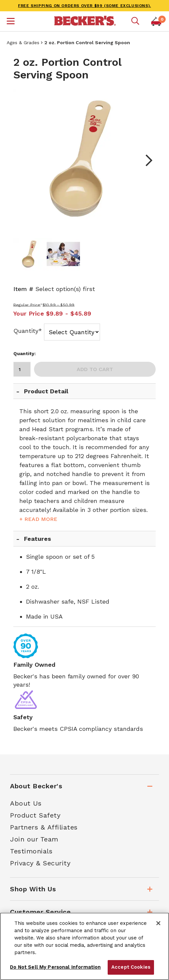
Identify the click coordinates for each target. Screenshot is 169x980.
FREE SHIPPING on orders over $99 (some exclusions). (84, 6)
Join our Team (34, 839)
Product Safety (35, 815)
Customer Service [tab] (40, 912)
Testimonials (31, 851)
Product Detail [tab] (46, 391)
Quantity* (28, 331)
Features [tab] (37, 539)
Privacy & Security (40, 863)
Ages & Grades (23, 43)
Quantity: (24, 353)
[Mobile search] (135, 21)
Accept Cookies (131, 967)
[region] (84, 946)
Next (146, 160)
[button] (11, 22)
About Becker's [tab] (36, 786)
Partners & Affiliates (44, 827)
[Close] (158, 923)
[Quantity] (22, 369)
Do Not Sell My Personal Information (55, 967)
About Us (26, 803)
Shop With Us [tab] (33, 889)
